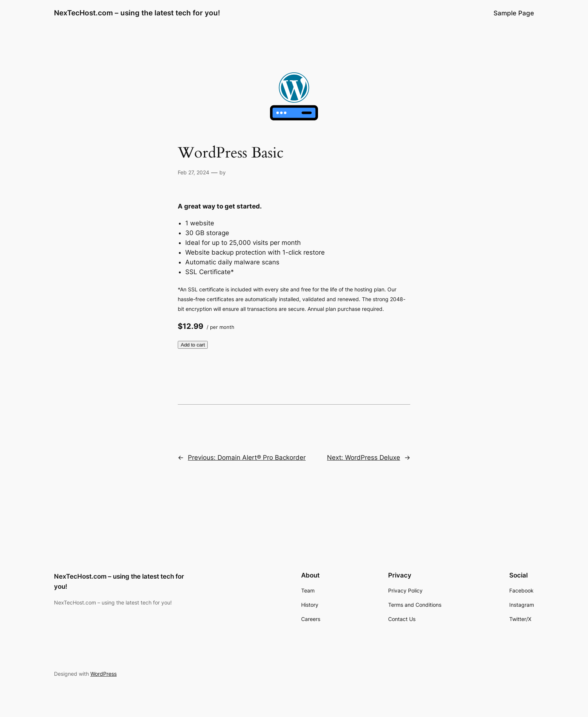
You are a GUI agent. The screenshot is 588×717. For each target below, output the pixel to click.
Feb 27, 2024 (193, 172)
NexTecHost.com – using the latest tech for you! (137, 13)
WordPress (103, 674)
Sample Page (514, 13)
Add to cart (193, 345)
